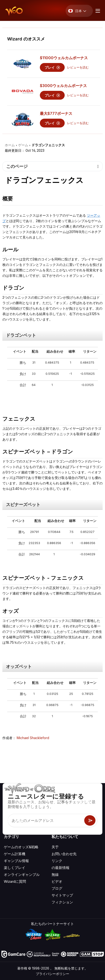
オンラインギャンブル (22, 875)
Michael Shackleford (33, 738)
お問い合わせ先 (64, 854)
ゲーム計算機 (15, 854)
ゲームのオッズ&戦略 (21, 847)
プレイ (52, 67)
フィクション (62, 902)
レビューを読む (78, 67)
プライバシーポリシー (52, 974)
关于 (55, 847)
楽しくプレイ (15, 868)
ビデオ (57, 881)
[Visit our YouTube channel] (8, 820)
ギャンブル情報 (16, 861)
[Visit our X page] (18, 820)
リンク (57, 861)
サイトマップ (62, 895)
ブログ (57, 888)
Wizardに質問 (15, 881)
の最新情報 (60, 868)
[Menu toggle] (97, 11)
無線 (55, 875)
